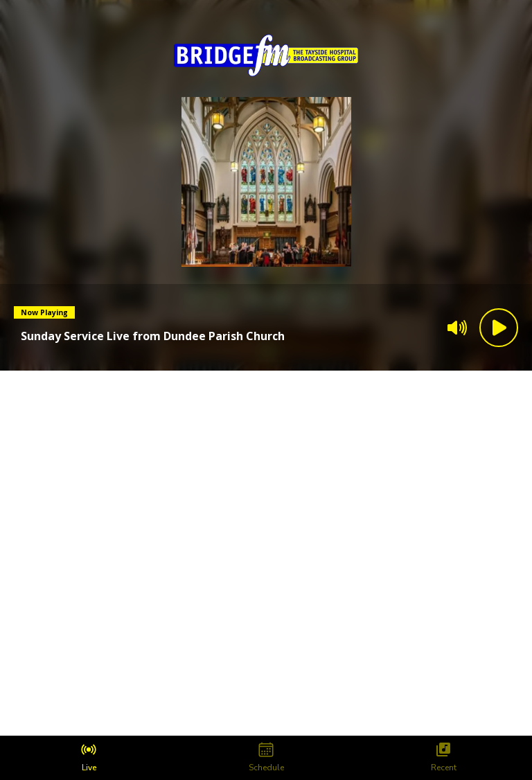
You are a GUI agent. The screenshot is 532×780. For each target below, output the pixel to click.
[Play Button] (499, 328)
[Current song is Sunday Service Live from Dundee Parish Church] (153, 336)
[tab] (89, 758)
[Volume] (457, 328)
